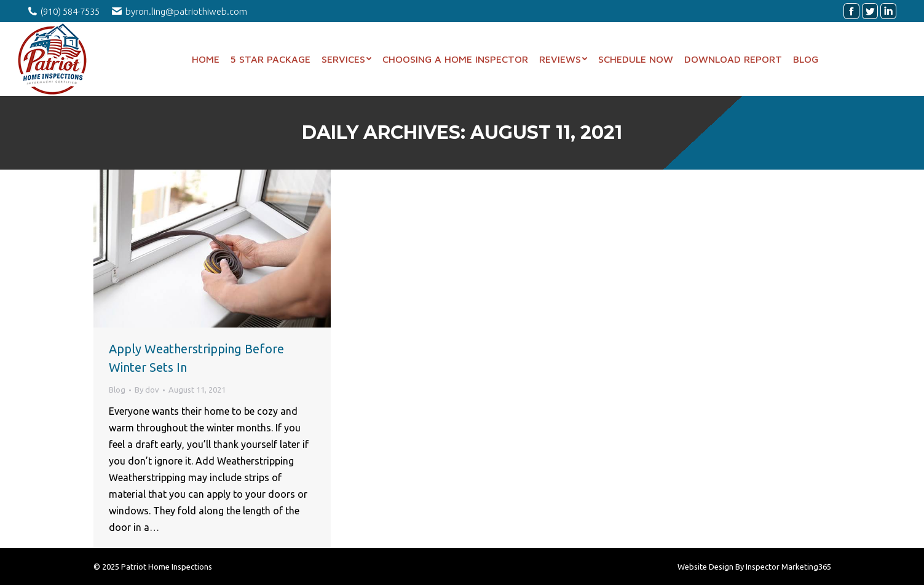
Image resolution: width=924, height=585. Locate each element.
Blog (117, 390)
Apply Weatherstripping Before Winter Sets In (196, 358)
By (147, 390)
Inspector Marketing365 (788, 567)
